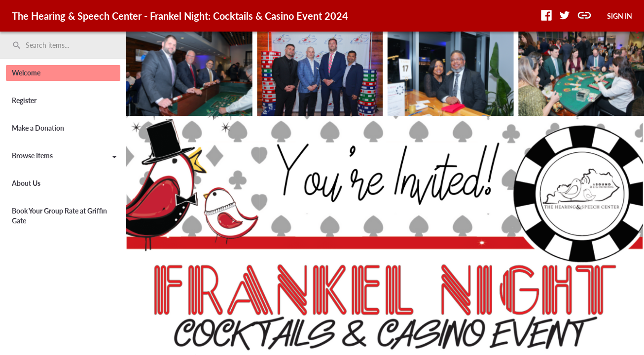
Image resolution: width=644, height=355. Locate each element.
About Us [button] (26, 183)
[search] (63, 45)
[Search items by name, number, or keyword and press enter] (67, 45)
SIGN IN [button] (620, 16)
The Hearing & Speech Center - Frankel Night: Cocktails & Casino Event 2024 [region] (180, 16)
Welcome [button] (26, 73)
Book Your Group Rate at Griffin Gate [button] (59, 216)
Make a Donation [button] (38, 128)
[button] (546, 15)
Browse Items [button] (66, 157)
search (17, 45)
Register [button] (24, 100)
